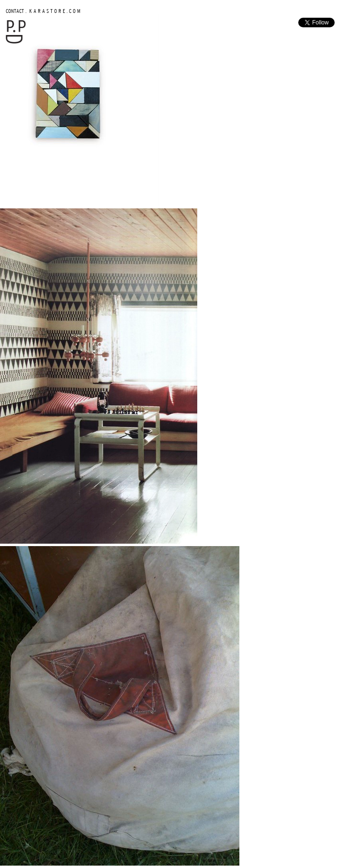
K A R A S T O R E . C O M (54, 11)
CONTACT (15, 11)
